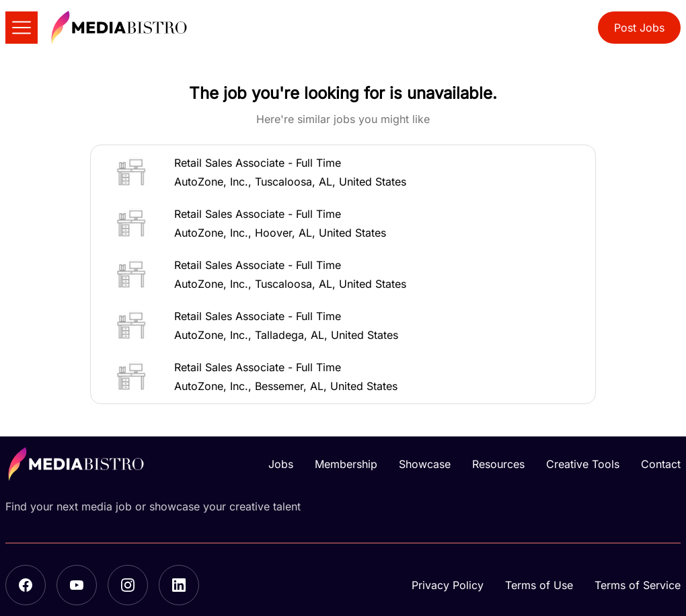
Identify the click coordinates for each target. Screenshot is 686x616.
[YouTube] (77, 585)
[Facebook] (26, 585)
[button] (343, 172)
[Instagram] (128, 585)
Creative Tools (583, 464)
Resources (498, 464)
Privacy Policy (448, 585)
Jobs (281, 464)
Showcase (425, 464)
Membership (346, 464)
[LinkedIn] (179, 585)
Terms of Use (539, 585)
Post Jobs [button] (639, 28)
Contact (661, 464)
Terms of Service (638, 585)
